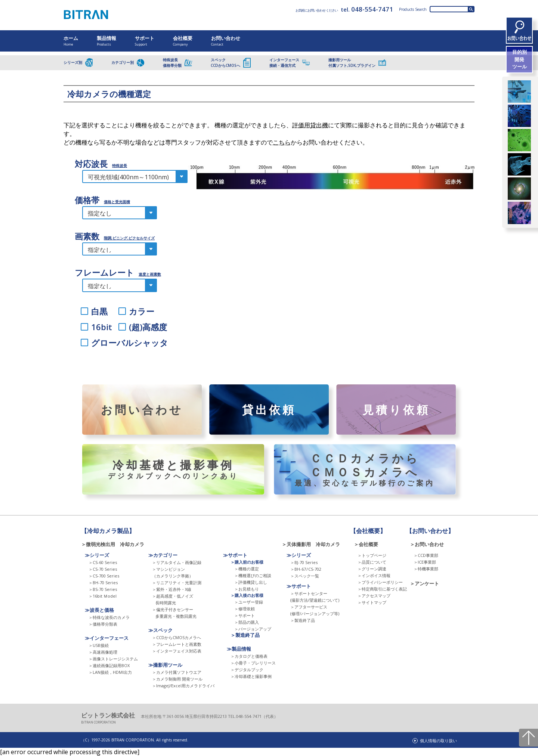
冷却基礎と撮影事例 (173, 469)
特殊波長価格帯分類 (177, 63)
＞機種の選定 (247, 569)
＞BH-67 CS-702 (306, 569)
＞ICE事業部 (425, 562)
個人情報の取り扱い (438, 740)
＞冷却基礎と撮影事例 (251, 676)
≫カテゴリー (163, 555)
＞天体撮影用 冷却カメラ (311, 544)
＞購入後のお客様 (247, 595)
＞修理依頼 (245, 609)
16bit (102, 326)
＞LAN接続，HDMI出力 (110, 672)
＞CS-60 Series (103, 562)
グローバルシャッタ (130, 343)
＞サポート (245, 615)
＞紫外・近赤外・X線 (172, 589)
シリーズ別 (78, 63)
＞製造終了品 (245, 635)
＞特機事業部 (426, 569)
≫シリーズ (97, 555)
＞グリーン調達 (372, 569)
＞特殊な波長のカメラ (109, 617)
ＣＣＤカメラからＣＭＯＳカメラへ (365, 469)
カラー (142, 311)
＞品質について (372, 562)
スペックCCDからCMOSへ (231, 63)
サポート (145, 41)
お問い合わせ (226, 41)
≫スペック (160, 630)
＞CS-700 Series (104, 576)
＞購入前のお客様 (247, 562)
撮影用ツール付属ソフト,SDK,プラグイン (357, 63)
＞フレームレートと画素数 (177, 644)
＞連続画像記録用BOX (109, 665)
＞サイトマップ (372, 602)
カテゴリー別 (128, 63)
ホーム (71, 41)
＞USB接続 (99, 645)
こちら (282, 142)
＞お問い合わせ (427, 544)
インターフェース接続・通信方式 (290, 63)
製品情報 (106, 41)
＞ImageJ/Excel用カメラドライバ (183, 686)
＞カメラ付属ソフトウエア (177, 672)
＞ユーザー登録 (249, 602)
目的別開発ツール (520, 59)
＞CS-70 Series (103, 569)
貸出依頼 (269, 410)
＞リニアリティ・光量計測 (177, 583)
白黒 (99, 311)
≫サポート (235, 555)
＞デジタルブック (247, 670)
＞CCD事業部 (426, 555)
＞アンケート (424, 583)
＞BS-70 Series (103, 589)
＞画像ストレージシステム (113, 659)
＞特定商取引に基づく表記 (382, 589)
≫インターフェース (107, 638)
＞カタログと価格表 (249, 656)
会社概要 (183, 41)
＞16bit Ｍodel (103, 596)
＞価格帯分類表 (103, 624)
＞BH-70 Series (103, 583)
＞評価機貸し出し (251, 582)
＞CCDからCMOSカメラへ (177, 637)
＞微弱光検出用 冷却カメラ (115, 544)
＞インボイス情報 (374, 575)
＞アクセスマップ (374, 596)
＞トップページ (372, 555)
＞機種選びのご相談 (253, 575)
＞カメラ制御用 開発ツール (177, 679)
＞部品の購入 (247, 622)
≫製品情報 (239, 649)
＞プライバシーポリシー (380, 582)
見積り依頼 (396, 410)
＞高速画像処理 (103, 652)
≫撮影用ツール (165, 665)
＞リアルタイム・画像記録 (177, 562)
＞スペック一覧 (305, 576)
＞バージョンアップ (253, 629)
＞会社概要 (366, 544)
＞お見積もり (247, 589)
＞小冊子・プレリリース (253, 663)
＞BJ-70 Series (304, 562)
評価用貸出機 (310, 125)
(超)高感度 (148, 326)
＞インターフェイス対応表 (177, 651)
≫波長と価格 (99, 610)
